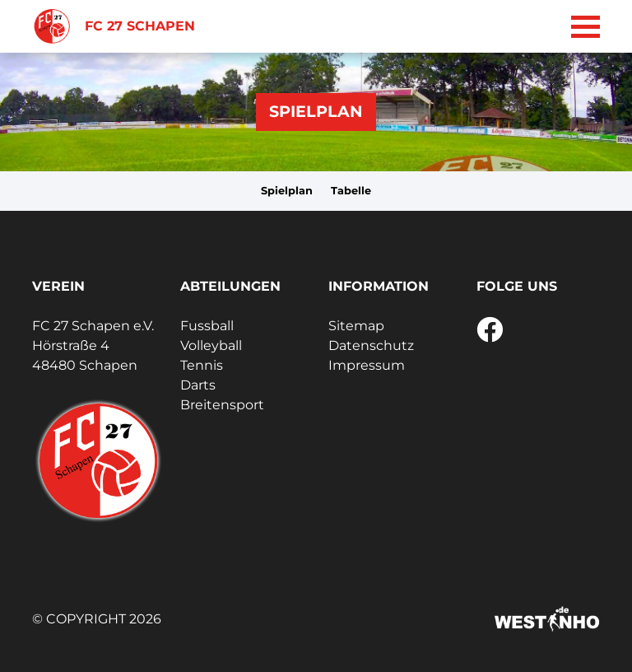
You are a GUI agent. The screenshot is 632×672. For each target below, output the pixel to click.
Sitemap (356, 326)
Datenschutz (371, 345)
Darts (198, 385)
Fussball (207, 326)
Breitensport (222, 405)
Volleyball (211, 345)
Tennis (202, 365)
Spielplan (287, 191)
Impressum (367, 365)
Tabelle (351, 191)
